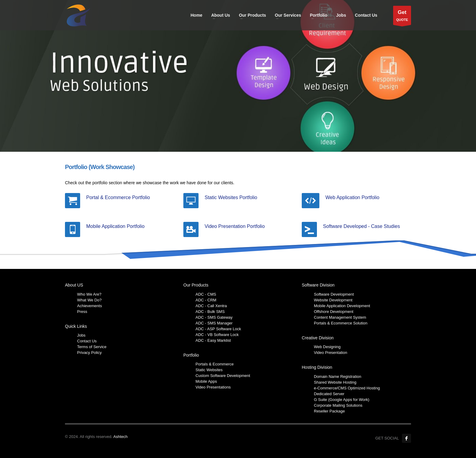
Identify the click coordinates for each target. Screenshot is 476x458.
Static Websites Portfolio (231, 197)
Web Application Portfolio (352, 197)
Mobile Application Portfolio (115, 226)
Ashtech (120, 437)
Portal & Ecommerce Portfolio (118, 197)
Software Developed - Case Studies (361, 226)
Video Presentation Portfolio (235, 226)
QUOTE (402, 17)
